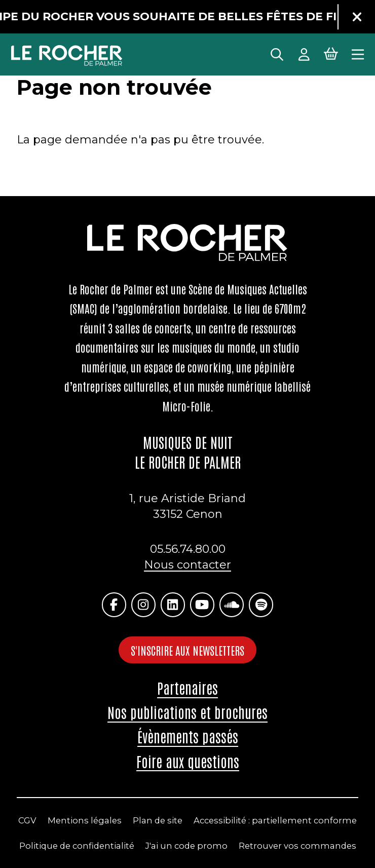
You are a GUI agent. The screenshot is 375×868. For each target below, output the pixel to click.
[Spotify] (261, 605)
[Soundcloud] (232, 605)
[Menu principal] (358, 53)
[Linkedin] (173, 605)
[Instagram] (143, 605)
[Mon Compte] (304, 53)
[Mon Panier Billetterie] (331, 53)
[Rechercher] (277, 53)
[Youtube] (202, 605)
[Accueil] (67, 56)
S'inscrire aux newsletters (188, 650)
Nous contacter (188, 565)
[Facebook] (114, 605)
